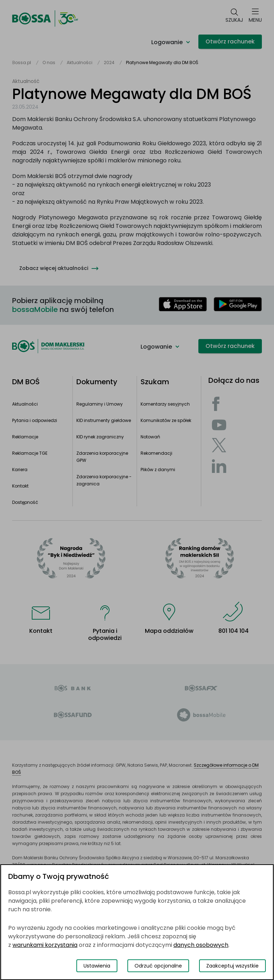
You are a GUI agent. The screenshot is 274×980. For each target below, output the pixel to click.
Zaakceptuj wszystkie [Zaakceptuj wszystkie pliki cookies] (232, 966)
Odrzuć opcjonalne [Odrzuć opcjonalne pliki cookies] (158, 966)
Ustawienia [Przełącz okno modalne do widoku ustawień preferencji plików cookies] (97, 966)
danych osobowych (201, 945)
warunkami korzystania (45, 945)
